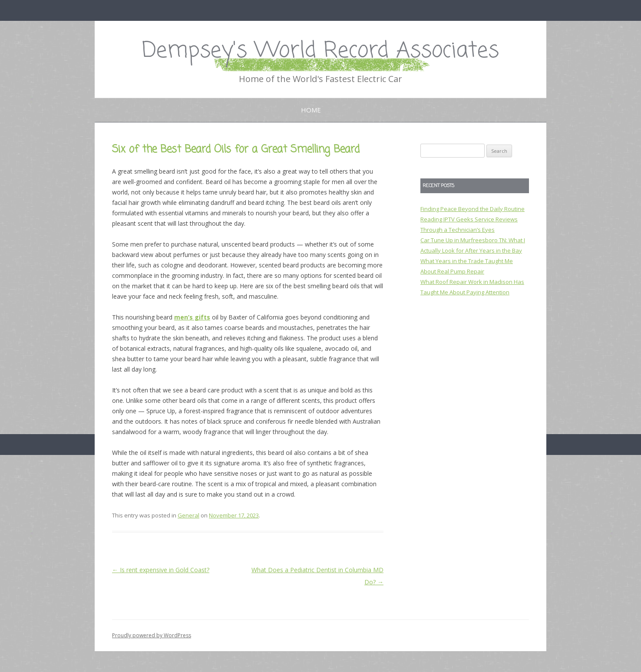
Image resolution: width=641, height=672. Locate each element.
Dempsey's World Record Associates (320, 51)
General (188, 515)
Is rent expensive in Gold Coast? (161, 570)
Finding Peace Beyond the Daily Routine (472, 209)
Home (311, 110)
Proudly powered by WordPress (152, 635)
